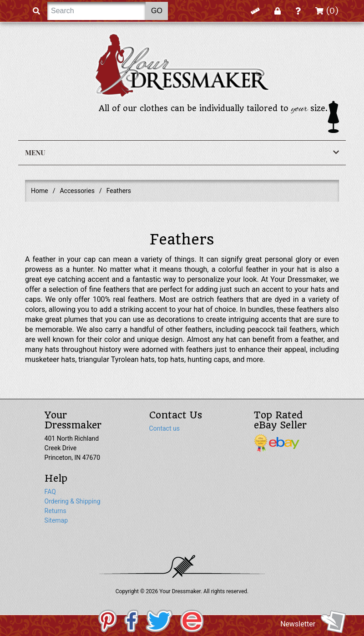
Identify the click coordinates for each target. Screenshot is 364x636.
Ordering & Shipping (73, 501)
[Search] (96, 11)
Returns (56, 511)
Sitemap (56, 520)
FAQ (50, 492)
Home (40, 191)
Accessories (77, 191)
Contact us (164, 428)
